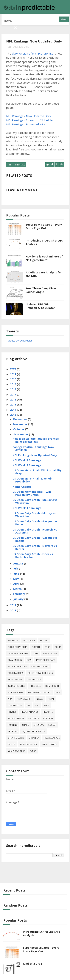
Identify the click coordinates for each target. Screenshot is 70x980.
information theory (39, 691)
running (13, 723)
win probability (17, 749)
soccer (52, 723)
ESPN (29, 658)
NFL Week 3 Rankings (27, 459)
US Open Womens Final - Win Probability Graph (32, 492)
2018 (13, 388)
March (18, 587)
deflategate (50, 652)
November (21, 423)
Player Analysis (30, 710)
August (19, 562)
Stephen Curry (16, 736)
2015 (13, 403)
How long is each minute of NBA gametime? (44, 257)
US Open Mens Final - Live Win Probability (32, 479)
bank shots (29, 639)
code (47, 645)
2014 (13, 408)
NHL (37, 704)
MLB (58, 691)
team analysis (52, 736)
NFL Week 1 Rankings (27, 507)
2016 (13, 398)
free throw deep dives (40, 671)
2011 (13, 609)
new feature (15, 704)
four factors (16, 671)
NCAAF (51, 697)
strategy (34, 736)
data (36, 652)
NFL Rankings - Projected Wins (26, 123)
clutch (36, 645)
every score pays (46, 658)
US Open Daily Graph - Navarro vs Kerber (35, 546)
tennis (12, 743)
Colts (58, 645)
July (16, 567)
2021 (13, 373)
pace (46, 704)
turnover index (28, 743)
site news (39, 723)
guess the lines (17, 684)
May (16, 577)
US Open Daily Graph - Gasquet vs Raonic (35, 538)
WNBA (33, 749)
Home (8, 19)
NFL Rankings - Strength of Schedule (29, 119)
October (19, 428)
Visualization (49, 743)
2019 (13, 383)
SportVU (13, 730)
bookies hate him (18, 645)
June (17, 572)
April (17, 582)
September (21, 433)
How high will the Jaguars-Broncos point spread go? (36, 439)
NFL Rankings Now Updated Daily (35, 454)
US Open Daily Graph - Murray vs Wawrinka (34, 513)
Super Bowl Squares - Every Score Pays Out (44, 225)
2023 (13, 368)
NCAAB (40, 697)
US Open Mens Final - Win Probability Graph (37, 470)
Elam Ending (15, 658)
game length (34, 678)
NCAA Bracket (24, 697)
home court (52, 684)
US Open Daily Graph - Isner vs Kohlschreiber (33, 554)
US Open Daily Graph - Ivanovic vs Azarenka (35, 530)
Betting (44, 639)
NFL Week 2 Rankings (27, 464)
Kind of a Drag (33, 962)
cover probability (18, 652)
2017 (13, 393)
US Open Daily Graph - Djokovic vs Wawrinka (35, 500)
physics (12, 710)
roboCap (48, 717)
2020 (13, 378)
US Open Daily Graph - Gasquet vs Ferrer (35, 521)
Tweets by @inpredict (19, 339)
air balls (13, 639)
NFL (10, 164)
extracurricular (17, 665)
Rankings (20, 164)
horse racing (15, 691)
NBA (10, 697)
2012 (13, 604)
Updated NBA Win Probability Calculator (40, 305)
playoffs (48, 710)
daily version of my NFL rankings (33, 52)
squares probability (34, 730)
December (21, 418)
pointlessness (16, 717)
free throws (15, 678)
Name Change (22, 485)
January (19, 598)
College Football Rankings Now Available (33, 447)
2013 (13, 413)
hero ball (35, 684)
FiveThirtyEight (40, 665)
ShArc (25, 723)
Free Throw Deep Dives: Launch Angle (42, 289)
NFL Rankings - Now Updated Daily (29, 115)
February (20, 592)
